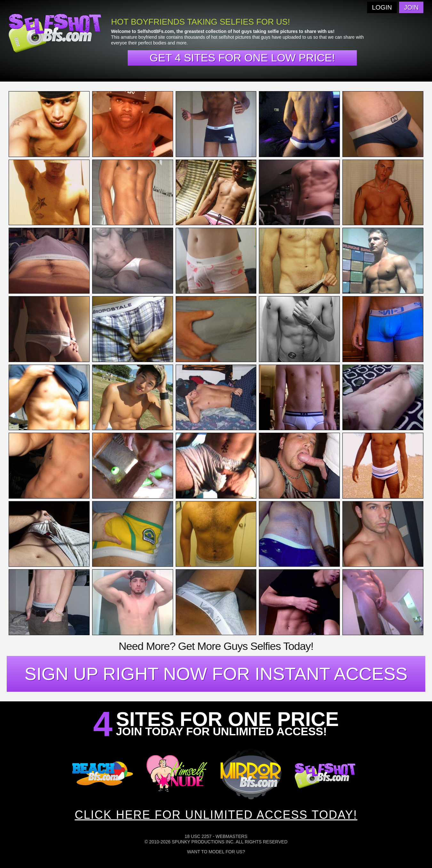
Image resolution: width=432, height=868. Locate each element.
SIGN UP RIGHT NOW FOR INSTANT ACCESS (216, 674)
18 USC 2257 (198, 836)
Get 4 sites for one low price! (242, 58)
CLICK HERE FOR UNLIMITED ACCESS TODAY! (216, 815)
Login (382, 7)
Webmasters (231, 836)
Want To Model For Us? (216, 852)
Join (411, 7)
